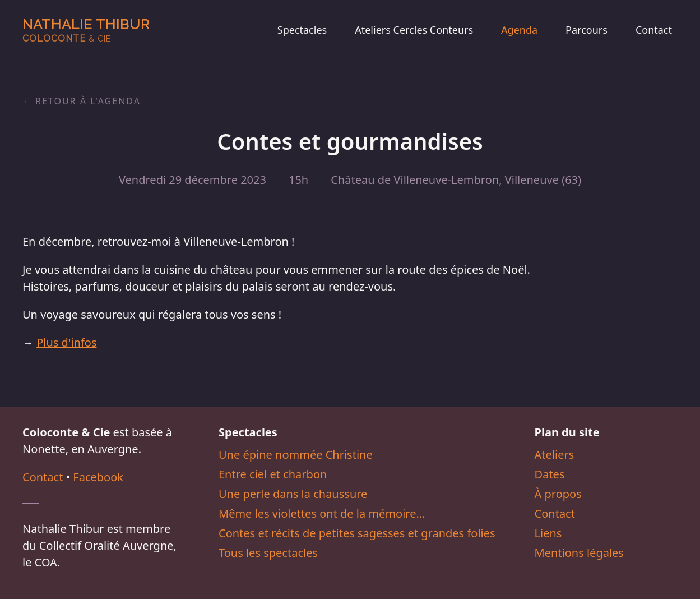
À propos (558, 494)
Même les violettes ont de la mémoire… (322, 513)
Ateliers (555, 455)
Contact (654, 30)
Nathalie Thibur (86, 30)
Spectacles (302, 30)
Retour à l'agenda (88, 101)
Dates (550, 474)
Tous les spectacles (268, 553)
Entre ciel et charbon (273, 474)
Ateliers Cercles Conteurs (414, 30)
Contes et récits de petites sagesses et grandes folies (357, 533)
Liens (548, 533)
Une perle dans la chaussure (293, 494)
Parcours (587, 30)
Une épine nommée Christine (296, 455)
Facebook (98, 477)
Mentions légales (579, 553)
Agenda (519, 30)
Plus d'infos (66, 342)
